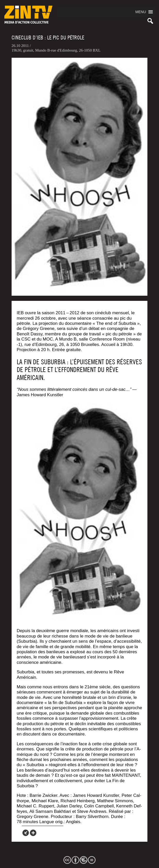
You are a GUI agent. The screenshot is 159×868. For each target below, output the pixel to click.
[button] (141, 12)
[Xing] (26, 833)
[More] (33, 833)
